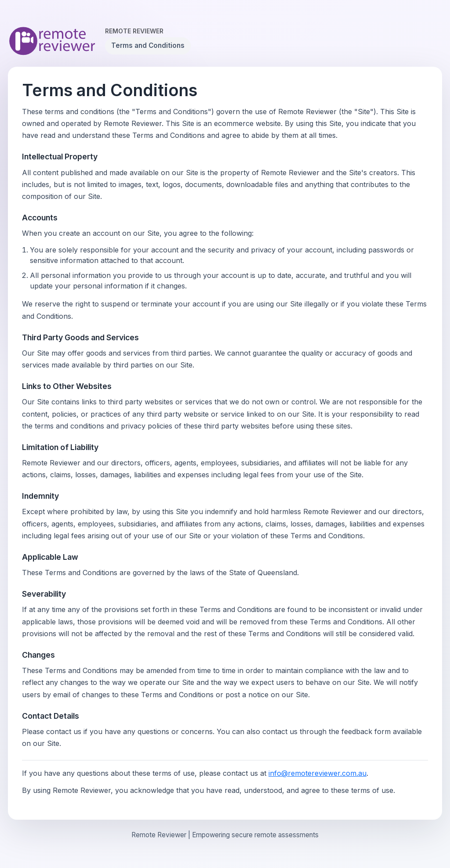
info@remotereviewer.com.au (318, 773)
